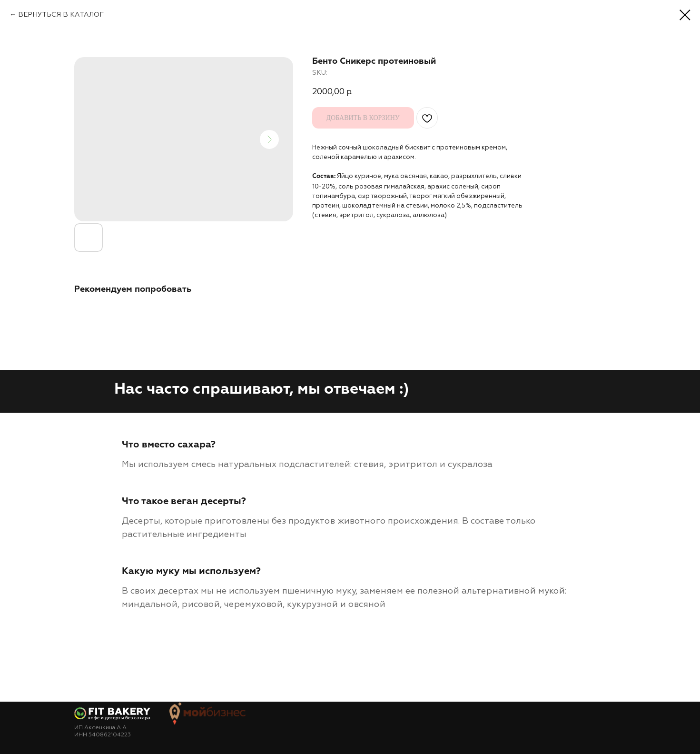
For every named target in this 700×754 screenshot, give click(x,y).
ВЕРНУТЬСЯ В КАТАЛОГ (61, 15)
